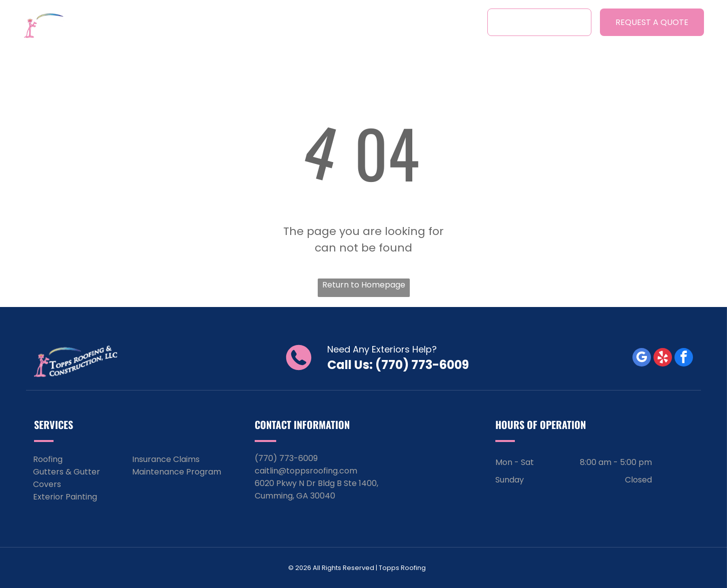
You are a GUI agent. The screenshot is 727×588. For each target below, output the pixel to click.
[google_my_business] (642, 358)
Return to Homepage (364, 285)
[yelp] (663, 358)
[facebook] (684, 358)
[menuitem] (175, 22)
